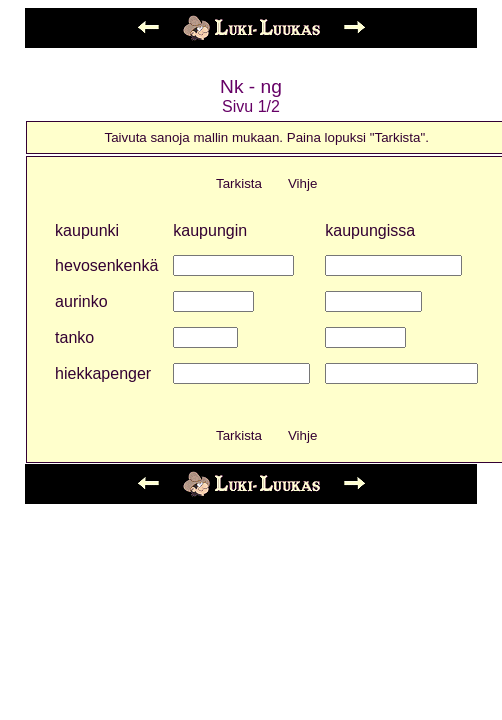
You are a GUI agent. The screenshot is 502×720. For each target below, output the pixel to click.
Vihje (302, 183)
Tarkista (239, 183)
